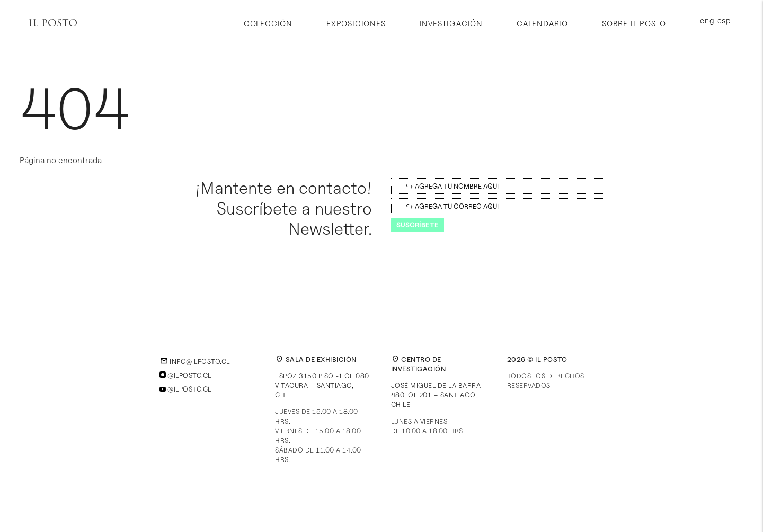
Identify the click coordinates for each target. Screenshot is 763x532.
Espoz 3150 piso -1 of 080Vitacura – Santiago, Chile (322, 385)
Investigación (451, 24)
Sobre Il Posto (634, 24)
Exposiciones (356, 24)
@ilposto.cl (185, 375)
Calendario (542, 24)
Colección (268, 24)
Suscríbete (418, 225)
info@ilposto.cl (195, 361)
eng (707, 21)
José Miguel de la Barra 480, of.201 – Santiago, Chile (436, 395)
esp (724, 21)
